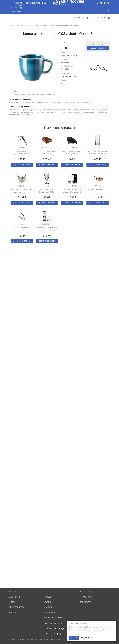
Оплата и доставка (53, 618)
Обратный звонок (36, 3)
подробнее (86, 638)
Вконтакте (86, 597)
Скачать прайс (81, 18)
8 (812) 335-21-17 (17, 6)
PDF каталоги (51, 612)
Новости (87, 12)
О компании (50, 12)
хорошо (74, 638)
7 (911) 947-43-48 (17, 8)
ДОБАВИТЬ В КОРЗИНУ (98, 48)
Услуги (77, 12)
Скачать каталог (101, 18)
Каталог (28, 12)
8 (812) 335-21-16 (17, 3)
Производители (65, 12)
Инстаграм (86, 602)
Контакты (49, 607)
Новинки (38, 12)
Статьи (48, 602)
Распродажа (16, 12)
